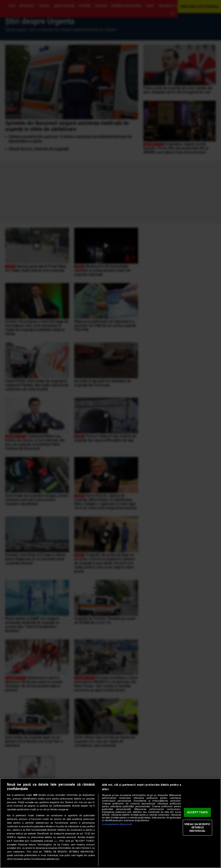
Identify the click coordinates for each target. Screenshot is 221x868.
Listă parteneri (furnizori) (117, 824)
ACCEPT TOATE (197, 812)
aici (56, 841)
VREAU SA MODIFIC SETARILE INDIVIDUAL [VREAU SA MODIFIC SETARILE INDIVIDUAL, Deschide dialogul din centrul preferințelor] (197, 827)
